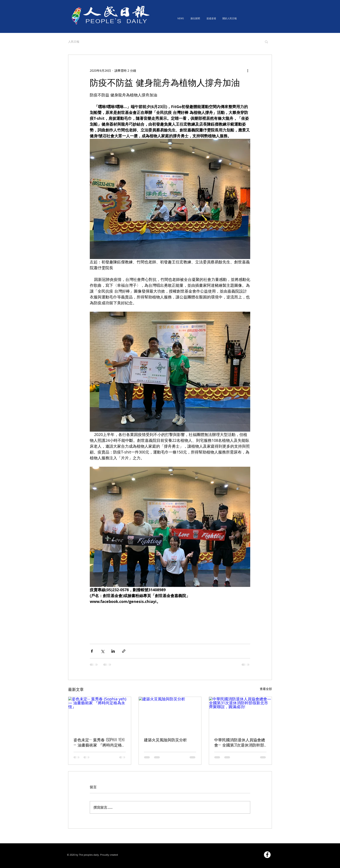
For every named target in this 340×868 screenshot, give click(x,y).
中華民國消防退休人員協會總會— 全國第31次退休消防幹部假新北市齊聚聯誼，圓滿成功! (240, 743)
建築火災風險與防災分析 (165, 740)
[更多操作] (248, 70)
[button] (266, 42)
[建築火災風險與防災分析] (170, 714)
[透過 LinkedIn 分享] (113, 651)
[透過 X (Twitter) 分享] (102, 651)
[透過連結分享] (124, 651)
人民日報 (74, 42)
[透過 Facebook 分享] (92, 651)
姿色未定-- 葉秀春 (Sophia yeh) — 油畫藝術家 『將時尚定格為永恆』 (99, 743)
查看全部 (266, 689)
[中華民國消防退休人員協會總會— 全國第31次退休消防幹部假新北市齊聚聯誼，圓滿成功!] (240, 714)
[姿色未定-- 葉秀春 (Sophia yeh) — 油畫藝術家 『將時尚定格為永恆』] (100, 714)
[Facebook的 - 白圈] (267, 855)
